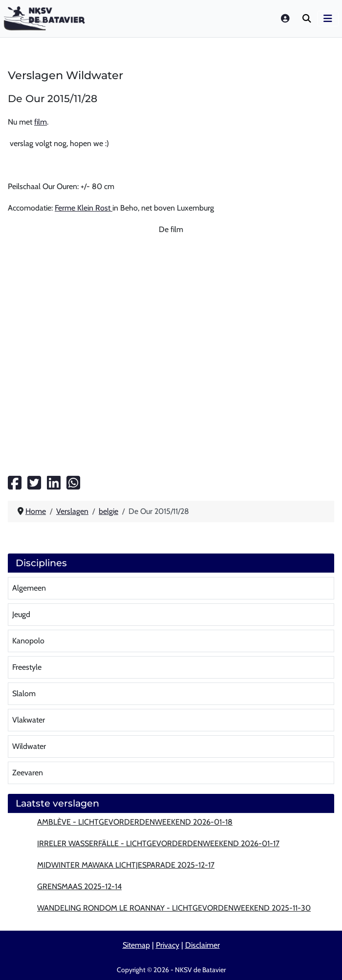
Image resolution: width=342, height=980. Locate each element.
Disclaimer (203, 945)
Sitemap (136, 945)
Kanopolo (28, 641)
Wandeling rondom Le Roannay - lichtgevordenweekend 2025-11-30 (174, 908)
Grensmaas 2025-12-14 (79, 886)
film (41, 122)
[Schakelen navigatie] (328, 19)
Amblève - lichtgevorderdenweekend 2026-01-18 (135, 822)
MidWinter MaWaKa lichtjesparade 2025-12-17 (126, 865)
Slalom (24, 693)
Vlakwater (29, 720)
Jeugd (21, 614)
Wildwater (29, 746)
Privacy (168, 945)
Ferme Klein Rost (84, 208)
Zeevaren (28, 773)
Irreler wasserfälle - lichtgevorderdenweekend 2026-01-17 (158, 843)
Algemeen (29, 588)
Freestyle (27, 667)
